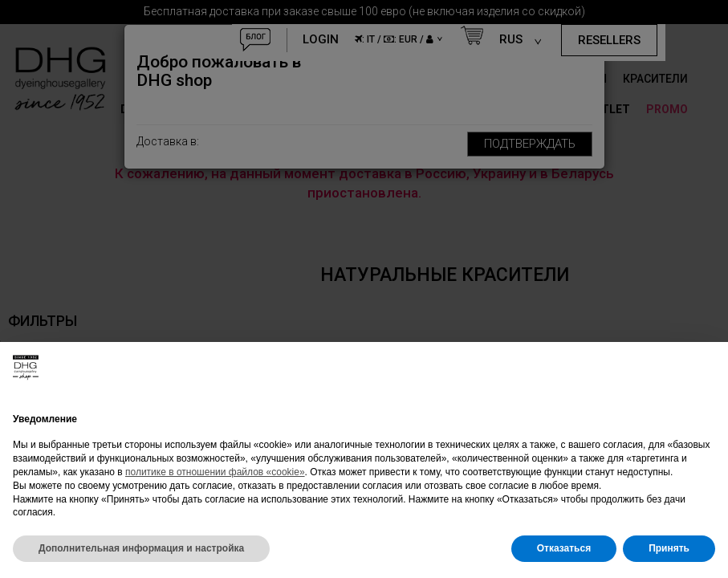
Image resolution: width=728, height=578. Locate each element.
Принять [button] (669, 548)
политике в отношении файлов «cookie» (215, 472)
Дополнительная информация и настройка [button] (141, 548)
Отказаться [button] (564, 548)
